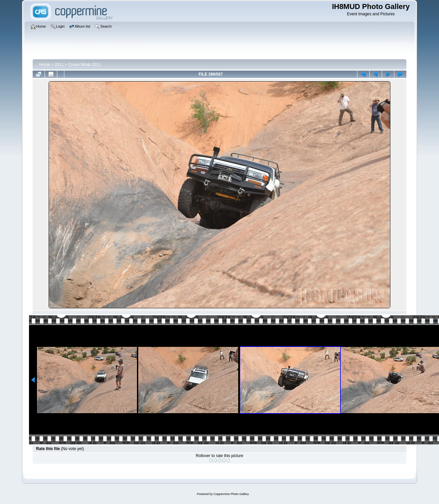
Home (45, 65)
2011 (59, 65)
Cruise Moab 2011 (84, 65)
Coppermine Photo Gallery (231, 494)
